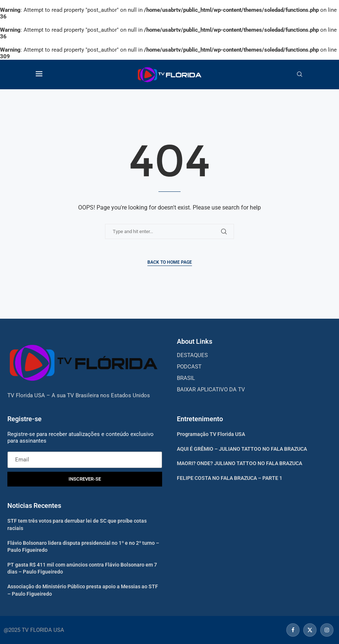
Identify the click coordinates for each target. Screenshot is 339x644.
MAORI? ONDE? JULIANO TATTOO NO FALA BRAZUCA (240, 463)
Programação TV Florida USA (211, 434)
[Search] (300, 75)
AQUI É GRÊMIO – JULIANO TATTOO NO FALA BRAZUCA (242, 449)
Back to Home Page (170, 262)
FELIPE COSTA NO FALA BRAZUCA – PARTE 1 (230, 478)
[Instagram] (326, 630)
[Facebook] (293, 630)
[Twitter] (310, 630)
